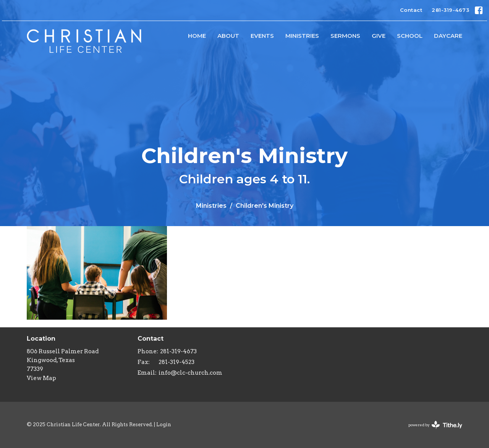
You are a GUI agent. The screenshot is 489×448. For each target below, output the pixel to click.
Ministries (302, 36)
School (410, 36)
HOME (197, 36)
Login (164, 425)
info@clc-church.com (190, 373)
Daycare (448, 36)
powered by (435, 425)
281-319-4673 (450, 10)
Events (262, 36)
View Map (41, 378)
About (228, 36)
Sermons (345, 36)
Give (379, 36)
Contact (411, 10)
